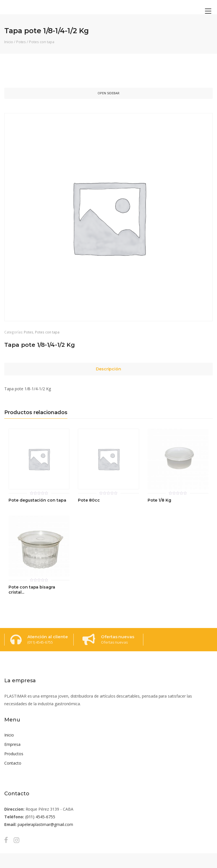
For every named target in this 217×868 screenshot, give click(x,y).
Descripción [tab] (109, 369)
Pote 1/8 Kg (160, 500)
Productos (14, 754)
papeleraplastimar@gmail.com (45, 824)
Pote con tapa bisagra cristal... (32, 590)
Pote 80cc (89, 500)
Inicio (9, 42)
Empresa (12, 744)
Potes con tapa (42, 42)
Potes (21, 42)
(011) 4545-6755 (40, 817)
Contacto (13, 763)
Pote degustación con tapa (37, 500)
